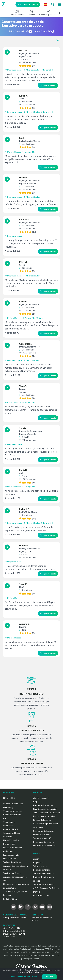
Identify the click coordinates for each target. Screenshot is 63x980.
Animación (8, 837)
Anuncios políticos (11, 833)
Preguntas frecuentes (43, 805)
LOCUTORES (9, 798)
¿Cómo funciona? (41, 798)
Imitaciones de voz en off (44, 846)
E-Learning (8, 807)
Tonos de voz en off (42, 838)
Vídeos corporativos (48, 13)
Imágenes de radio (11, 855)
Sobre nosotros (40, 866)
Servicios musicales (12, 873)
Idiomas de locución (42, 820)
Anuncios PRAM (10, 829)
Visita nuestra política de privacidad (39, 971)
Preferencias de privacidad (23, 977)
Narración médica (11, 840)
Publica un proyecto (27, 4)
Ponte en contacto (41, 870)
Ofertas (32, 13)
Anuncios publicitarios (13, 804)
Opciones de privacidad (44, 884)
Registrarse (38, 862)
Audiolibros (8, 826)
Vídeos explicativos (12, 815)
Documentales (10, 859)
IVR (5, 818)
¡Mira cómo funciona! (20, 31)
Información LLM (41, 895)
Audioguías (8, 851)
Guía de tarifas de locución (45, 809)
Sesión (36, 859)
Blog (35, 802)
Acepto (49, 977)
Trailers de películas (12, 862)
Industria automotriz (12, 848)
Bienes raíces (9, 844)
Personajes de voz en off (44, 842)
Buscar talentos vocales (44, 816)
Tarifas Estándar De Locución (46, 813)
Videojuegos (9, 822)
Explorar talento (17, 13)
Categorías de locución (44, 831)
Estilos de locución (42, 835)
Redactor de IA (10, 899)
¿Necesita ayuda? (45, 31)
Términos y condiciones (44, 873)
